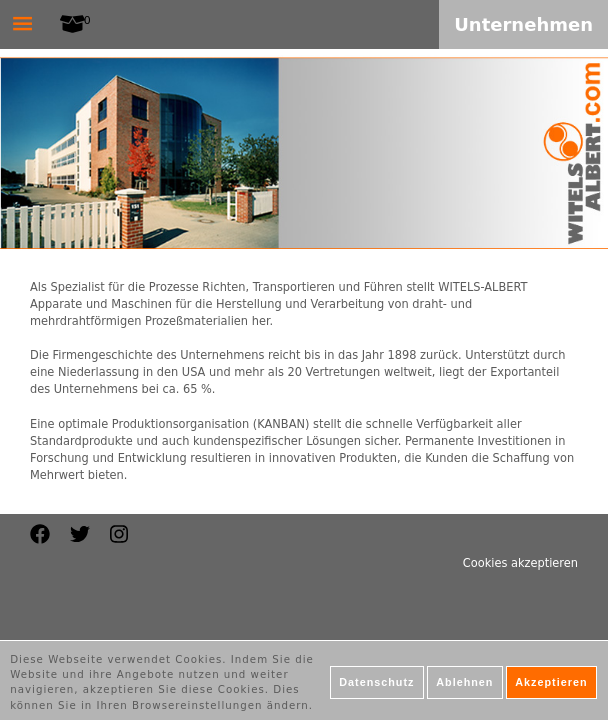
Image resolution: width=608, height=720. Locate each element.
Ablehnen (464, 687)
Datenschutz (376, 687)
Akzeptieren (551, 687)
